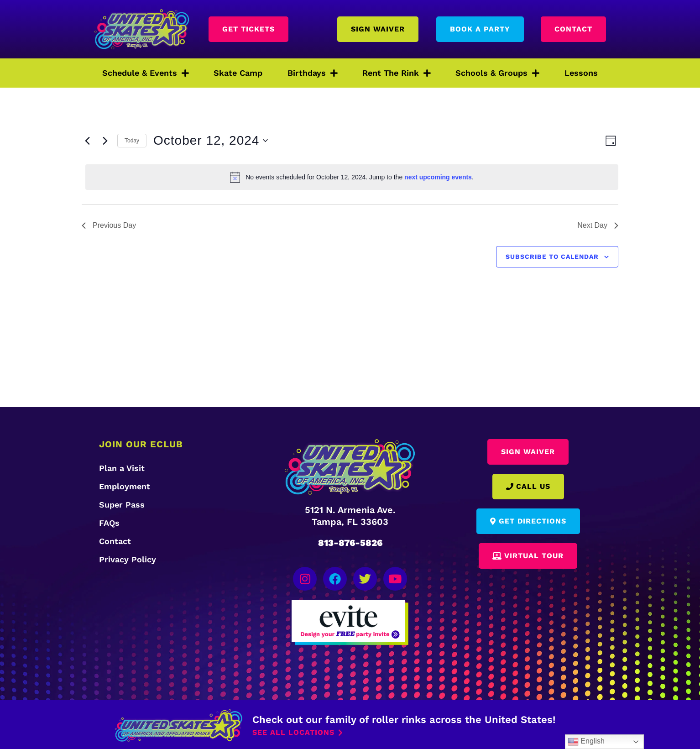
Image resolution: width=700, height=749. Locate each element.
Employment (125, 486)
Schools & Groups (497, 73)
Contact (115, 541)
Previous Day (109, 225)
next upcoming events (438, 177)
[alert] (352, 177)
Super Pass (122, 505)
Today (132, 141)
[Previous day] (87, 141)
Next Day (598, 225)
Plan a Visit (122, 468)
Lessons (581, 73)
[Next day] (105, 141)
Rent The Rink (397, 73)
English (586, 742)
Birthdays (313, 73)
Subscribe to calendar (552, 257)
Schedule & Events (146, 73)
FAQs (109, 523)
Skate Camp (238, 73)
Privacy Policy (128, 559)
